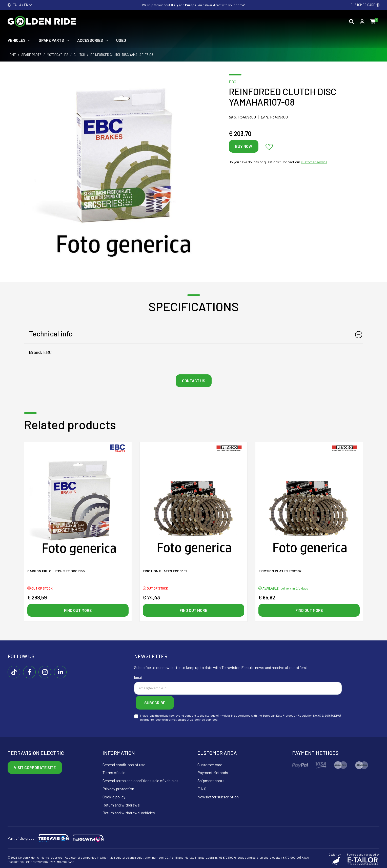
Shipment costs (211, 779)
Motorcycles (58, 55)
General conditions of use (124, 763)
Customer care (365, 5)
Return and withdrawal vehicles (129, 812)
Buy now (244, 146)
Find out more (78, 611)
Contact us (194, 381)
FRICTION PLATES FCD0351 (165, 572)
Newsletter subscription (218, 795)
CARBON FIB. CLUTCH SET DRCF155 (56, 572)
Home (12, 55)
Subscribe (160, 703)
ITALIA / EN (20, 5)
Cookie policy (114, 795)
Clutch (79, 55)
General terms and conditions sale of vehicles (140, 779)
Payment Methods (213, 771)
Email (138, 679)
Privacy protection (118, 787)
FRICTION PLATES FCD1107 (280, 572)
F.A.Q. (202, 787)
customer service (314, 162)
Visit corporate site (35, 766)
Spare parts (31, 55)
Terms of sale (114, 771)
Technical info (51, 334)
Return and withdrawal (121, 804)
